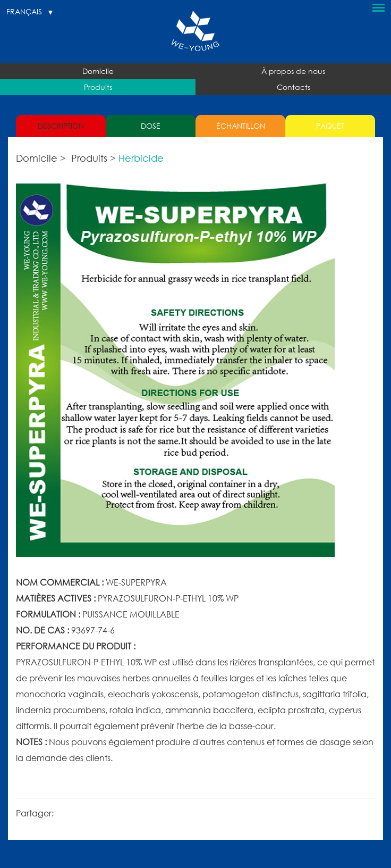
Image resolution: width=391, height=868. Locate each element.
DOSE (151, 126)
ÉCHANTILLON (241, 126)
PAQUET (330, 126)
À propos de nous (293, 71)
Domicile (98, 71)
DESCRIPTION (61, 126)
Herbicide (141, 158)
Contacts (294, 87)
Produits (98, 87)
